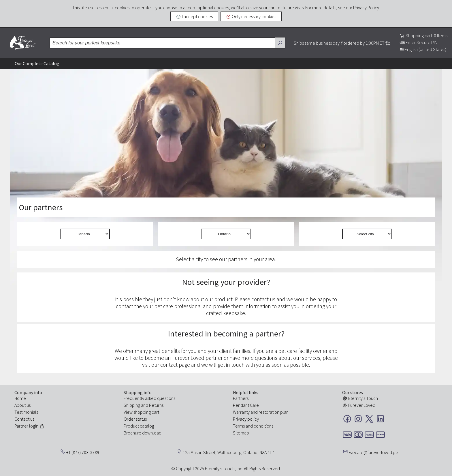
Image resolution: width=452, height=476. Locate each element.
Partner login (29, 426)
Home (20, 398)
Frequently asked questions (149, 398)
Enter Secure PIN (418, 42)
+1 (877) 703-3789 (83, 452)
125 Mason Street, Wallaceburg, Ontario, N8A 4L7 (228, 452)
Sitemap (241, 433)
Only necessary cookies (251, 16)
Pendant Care (246, 405)
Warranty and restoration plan (261, 412)
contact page (175, 365)
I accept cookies (194, 16)
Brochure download (143, 433)
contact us (263, 299)
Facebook (347, 419)
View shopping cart (141, 412)
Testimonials (26, 412)
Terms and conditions (253, 426)
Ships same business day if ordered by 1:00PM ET (342, 43)
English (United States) (423, 49)
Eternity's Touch (360, 398)
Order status (135, 419)
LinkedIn (380, 419)
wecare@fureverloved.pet (374, 452)
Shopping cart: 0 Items (423, 35)
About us (22, 405)
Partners (241, 398)
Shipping (132, 405)
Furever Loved (22, 43)
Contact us (24, 419)
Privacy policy (246, 419)
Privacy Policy (366, 7)
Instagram (358, 419)
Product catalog (139, 426)
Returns (156, 405)
